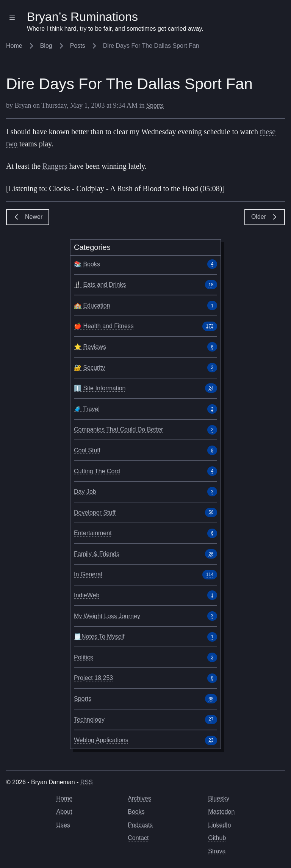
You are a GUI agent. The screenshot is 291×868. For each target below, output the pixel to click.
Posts (84, 46)
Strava (217, 851)
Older (265, 217)
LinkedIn (220, 825)
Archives (139, 798)
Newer (28, 217)
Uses (63, 825)
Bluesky (219, 798)
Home (20, 46)
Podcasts (140, 825)
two (12, 144)
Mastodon (221, 812)
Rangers (55, 166)
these (268, 132)
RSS (87, 782)
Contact (138, 838)
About (64, 812)
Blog (53, 46)
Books (136, 812)
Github (217, 838)
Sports (155, 105)
